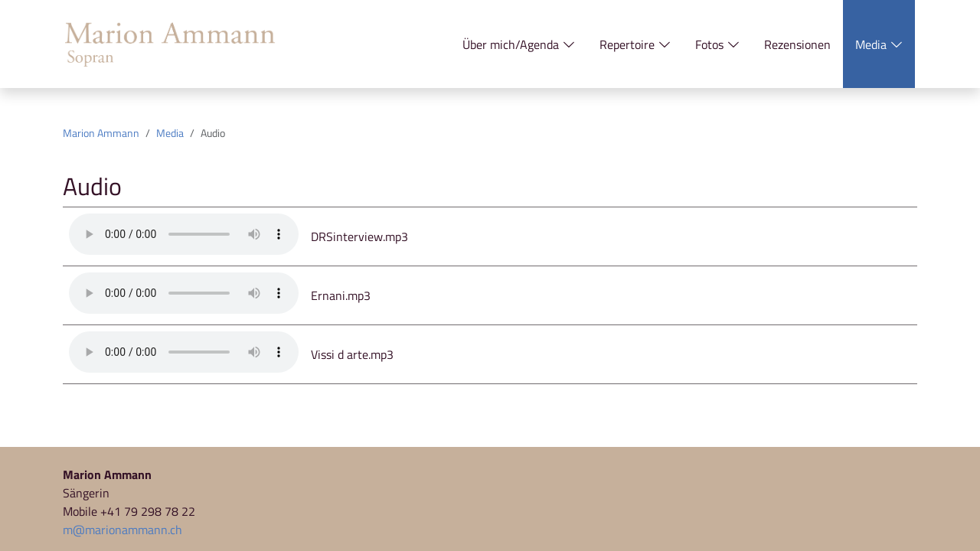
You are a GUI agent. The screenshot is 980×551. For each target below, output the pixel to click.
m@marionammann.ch (122, 530)
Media (879, 44)
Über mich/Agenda (519, 44)
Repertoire (635, 44)
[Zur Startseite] (170, 44)
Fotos (717, 44)
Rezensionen (797, 44)
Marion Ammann (101, 133)
